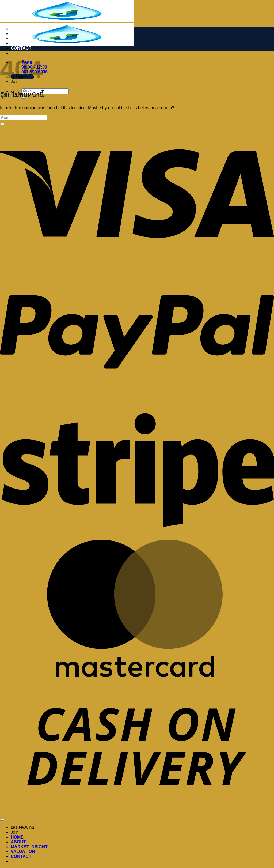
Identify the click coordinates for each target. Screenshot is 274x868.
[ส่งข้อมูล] (2, 124)
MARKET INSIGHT (29, 38)
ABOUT (18, 34)
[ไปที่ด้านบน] (2, 820)
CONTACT (21, 48)
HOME (17, 29)
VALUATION (23, 43)
